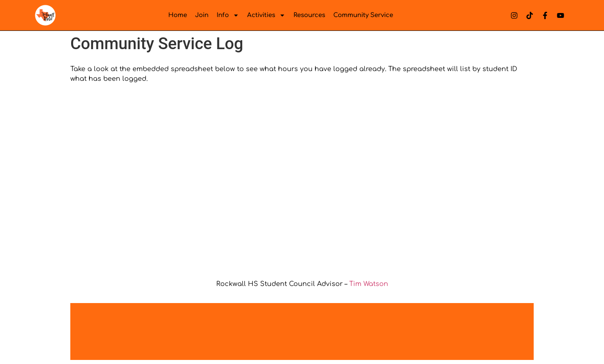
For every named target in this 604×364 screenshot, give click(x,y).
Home (178, 15)
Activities (266, 15)
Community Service (363, 15)
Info (228, 15)
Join (202, 15)
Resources (309, 15)
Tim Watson (369, 284)
